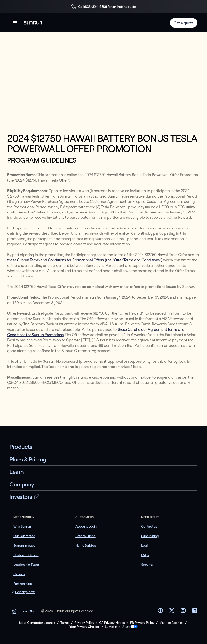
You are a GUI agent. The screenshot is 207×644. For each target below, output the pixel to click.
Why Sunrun (22, 526)
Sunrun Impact (24, 545)
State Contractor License (37, 623)
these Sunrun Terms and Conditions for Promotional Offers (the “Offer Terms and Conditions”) (85, 260)
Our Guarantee (24, 536)
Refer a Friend (86, 536)
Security (147, 565)
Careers (19, 574)
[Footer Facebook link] (160, 612)
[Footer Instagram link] (183, 612)
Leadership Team (26, 565)
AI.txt (126, 627)
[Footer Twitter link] (172, 612)
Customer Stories (26, 555)
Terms (65, 623)
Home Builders (86, 545)
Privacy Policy (84, 623)
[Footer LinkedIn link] (195, 612)
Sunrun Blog (150, 536)
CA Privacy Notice (112, 623)
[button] (15, 23)
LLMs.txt (111, 627)
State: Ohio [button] (23, 611)
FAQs (145, 555)
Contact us (149, 526)
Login (145, 545)
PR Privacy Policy (142, 623)
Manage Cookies (171, 623)
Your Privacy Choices (85, 627)
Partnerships (23, 584)
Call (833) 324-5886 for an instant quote (103, 7)
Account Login (86, 526)
